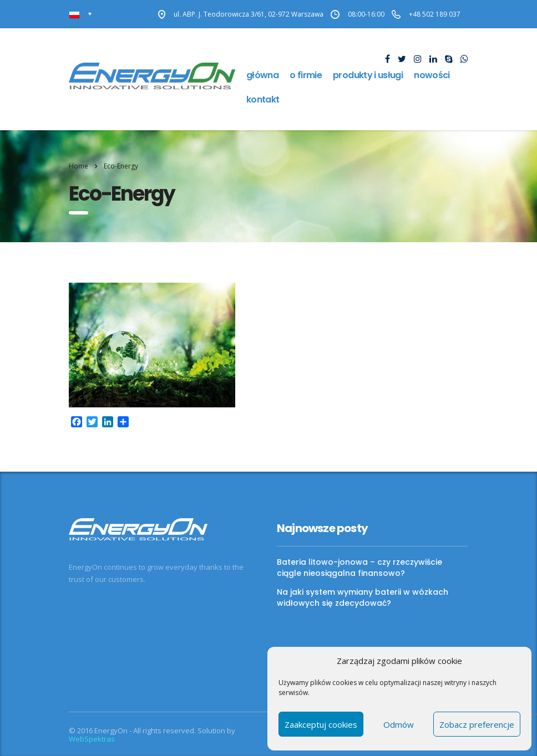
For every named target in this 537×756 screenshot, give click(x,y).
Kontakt (263, 99)
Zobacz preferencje (477, 724)
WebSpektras (92, 739)
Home (78, 166)
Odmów (399, 724)
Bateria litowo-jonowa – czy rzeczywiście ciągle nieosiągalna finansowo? (359, 568)
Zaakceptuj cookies (321, 724)
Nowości (432, 75)
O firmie (306, 75)
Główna (262, 75)
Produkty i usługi (368, 75)
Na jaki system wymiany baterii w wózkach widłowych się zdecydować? (363, 597)
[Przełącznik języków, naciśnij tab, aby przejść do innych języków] (81, 14)
